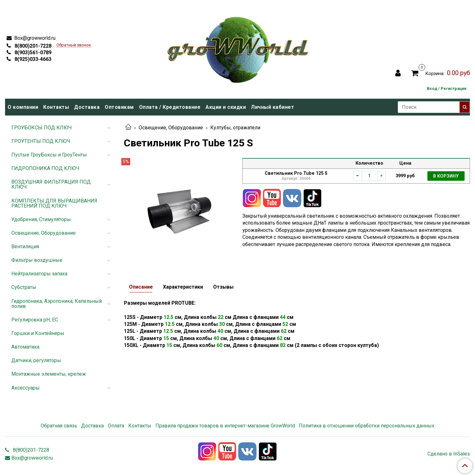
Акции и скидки (226, 107)
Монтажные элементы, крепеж (49, 374)
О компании (23, 107)
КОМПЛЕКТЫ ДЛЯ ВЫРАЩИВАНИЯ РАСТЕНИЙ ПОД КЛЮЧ (54, 203)
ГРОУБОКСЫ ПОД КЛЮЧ (42, 128)
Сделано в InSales (449, 454)
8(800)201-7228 (32, 46)
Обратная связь (59, 426)
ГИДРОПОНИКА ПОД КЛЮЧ (45, 168)
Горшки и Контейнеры (38, 333)
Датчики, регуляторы (36, 360)
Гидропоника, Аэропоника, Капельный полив (57, 304)
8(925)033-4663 (32, 59)
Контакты (56, 107)
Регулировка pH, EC (35, 320)
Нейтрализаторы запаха (39, 274)
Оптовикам (119, 107)
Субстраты (24, 287)
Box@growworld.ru (34, 38)
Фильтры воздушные (37, 260)
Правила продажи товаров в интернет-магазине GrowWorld (225, 426)
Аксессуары (26, 388)
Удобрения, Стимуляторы (41, 219)
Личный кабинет (272, 107)
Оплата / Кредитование (170, 107)
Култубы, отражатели (235, 128)
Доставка (87, 107)
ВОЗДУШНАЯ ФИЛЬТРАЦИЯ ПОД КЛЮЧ (51, 184)
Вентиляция (25, 247)
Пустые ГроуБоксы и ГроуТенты (49, 155)
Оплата (116, 426)
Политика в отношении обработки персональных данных (367, 426)
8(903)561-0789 (32, 53)
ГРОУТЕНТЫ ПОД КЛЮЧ (41, 141)
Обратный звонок (74, 45)
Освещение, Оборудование (171, 128)
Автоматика (25, 347)
